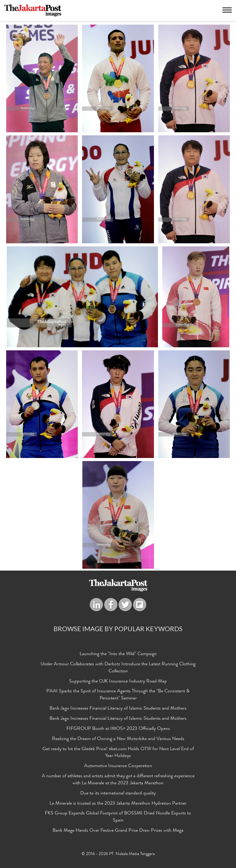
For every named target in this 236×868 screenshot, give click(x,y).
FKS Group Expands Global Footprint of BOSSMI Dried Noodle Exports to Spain (118, 818)
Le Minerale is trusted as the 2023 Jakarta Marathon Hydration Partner (118, 805)
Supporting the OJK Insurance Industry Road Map (118, 683)
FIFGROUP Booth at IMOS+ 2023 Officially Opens (118, 730)
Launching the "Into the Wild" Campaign (118, 655)
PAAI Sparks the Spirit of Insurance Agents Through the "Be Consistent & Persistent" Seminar (118, 696)
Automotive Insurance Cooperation (118, 767)
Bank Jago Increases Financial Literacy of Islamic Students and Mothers (118, 710)
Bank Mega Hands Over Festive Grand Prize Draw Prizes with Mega (118, 832)
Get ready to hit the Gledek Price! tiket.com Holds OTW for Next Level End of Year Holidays (118, 754)
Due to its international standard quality (118, 794)
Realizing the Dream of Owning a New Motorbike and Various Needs (118, 740)
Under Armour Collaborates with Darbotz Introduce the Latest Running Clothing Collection (118, 669)
